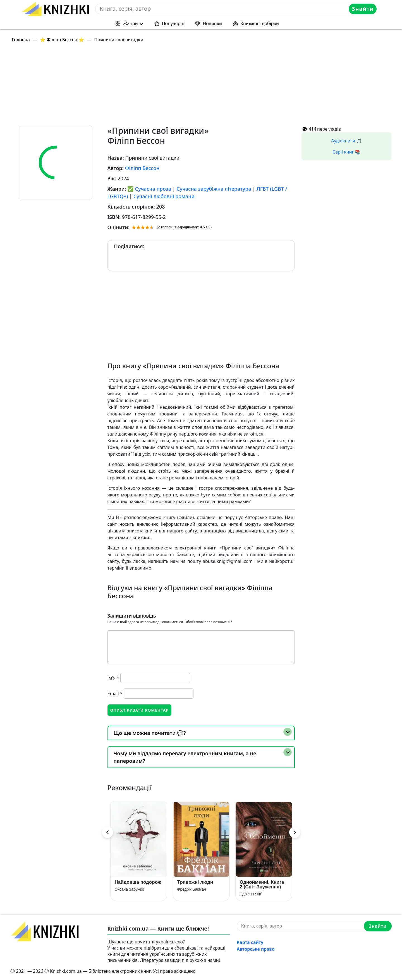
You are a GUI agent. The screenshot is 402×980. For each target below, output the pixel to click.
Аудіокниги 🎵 (346, 141)
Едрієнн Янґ (251, 894)
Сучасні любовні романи (164, 196)
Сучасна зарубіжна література (214, 189)
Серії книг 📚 (347, 152)
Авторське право (256, 949)
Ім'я (113, 678)
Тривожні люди (195, 882)
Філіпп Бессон (142, 168)
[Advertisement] (178, 87)
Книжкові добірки (260, 23)
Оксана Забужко (130, 889)
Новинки (212, 23)
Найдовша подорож (138, 882)
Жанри (131, 23)
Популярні (173, 23)
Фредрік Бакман (192, 889)
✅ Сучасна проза (149, 189)
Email (115, 694)
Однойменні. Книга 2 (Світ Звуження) (262, 885)
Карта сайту (250, 942)
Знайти (363, 9)
